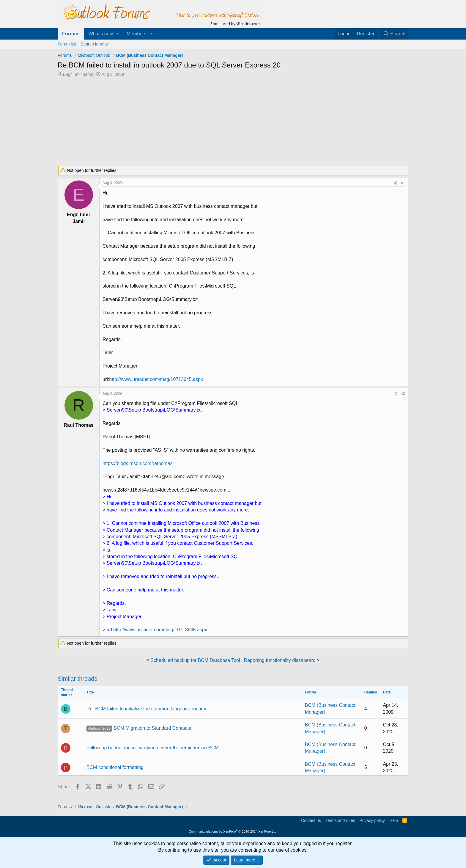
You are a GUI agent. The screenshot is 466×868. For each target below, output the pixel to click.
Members (137, 34)
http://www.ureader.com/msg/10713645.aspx (156, 379)
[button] (118, 34)
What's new (101, 34)
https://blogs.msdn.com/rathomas (138, 463)
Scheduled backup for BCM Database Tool (195, 660)
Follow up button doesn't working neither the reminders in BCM (153, 748)
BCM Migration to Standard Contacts (139, 728)
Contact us (311, 820)
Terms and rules (340, 820)
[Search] (394, 34)
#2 (403, 393)
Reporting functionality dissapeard (280, 660)
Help (394, 820)
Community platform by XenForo (233, 831)
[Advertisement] (202, 122)
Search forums (94, 44)
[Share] (395, 183)
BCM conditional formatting (115, 767)
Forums (71, 34)
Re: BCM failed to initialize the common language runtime (147, 709)
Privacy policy (372, 820)
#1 (403, 183)
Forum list (67, 44)
